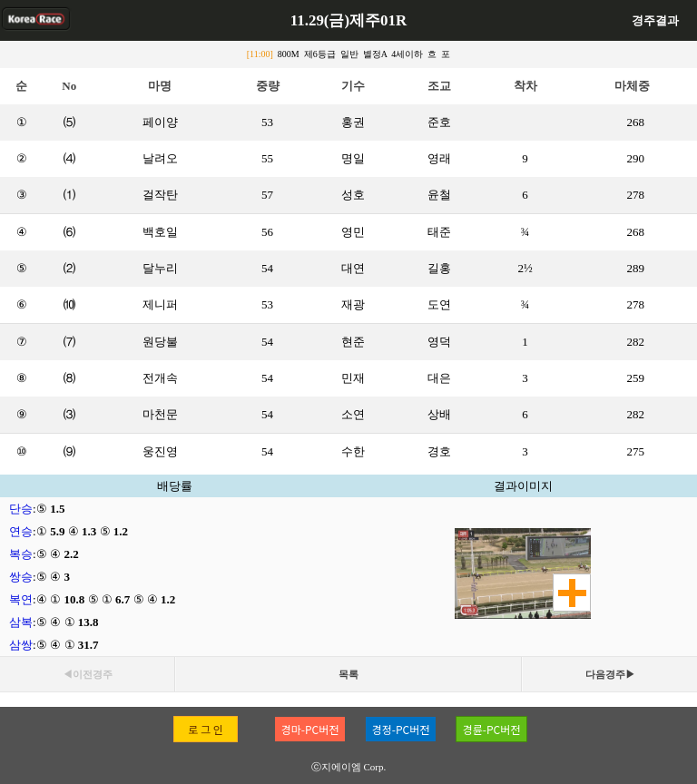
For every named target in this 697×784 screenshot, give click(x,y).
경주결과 (655, 20)
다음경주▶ (610, 674)
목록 (348, 674)
